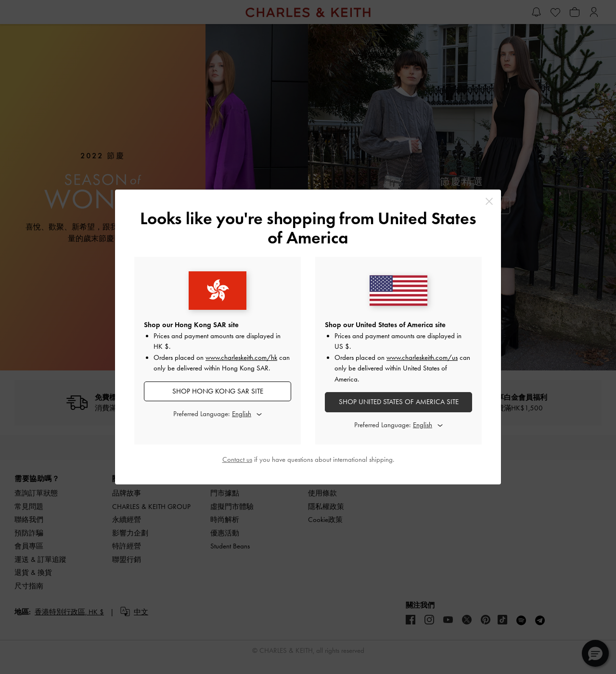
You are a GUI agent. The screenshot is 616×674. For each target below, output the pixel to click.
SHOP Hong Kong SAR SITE (218, 391)
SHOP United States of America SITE (399, 402)
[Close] (489, 201)
